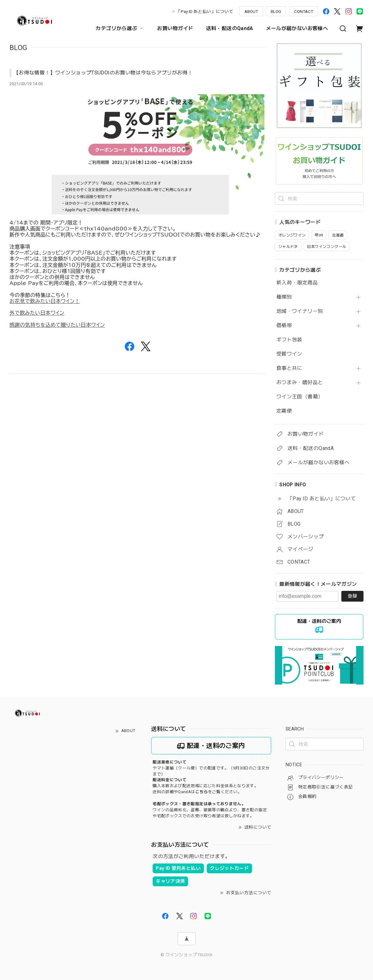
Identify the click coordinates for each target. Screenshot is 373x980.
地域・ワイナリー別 (300, 311)
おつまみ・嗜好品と (300, 383)
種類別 (284, 297)
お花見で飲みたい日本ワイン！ (45, 301)
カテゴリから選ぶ (120, 28)
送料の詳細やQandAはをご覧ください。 (197, 792)
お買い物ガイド (175, 28)
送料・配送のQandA (230, 28)
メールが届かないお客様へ (297, 28)
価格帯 (284, 326)
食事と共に (289, 368)
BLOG (276, 11)
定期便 (284, 411)
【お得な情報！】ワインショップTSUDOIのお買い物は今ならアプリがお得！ (103, 73)
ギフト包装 (289, 340)
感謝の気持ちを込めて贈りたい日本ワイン (57, 325)
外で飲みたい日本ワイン (37, 313)
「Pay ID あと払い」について (205, 11)
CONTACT (304, 11)
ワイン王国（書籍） (300, 397)
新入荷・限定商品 (297, 283)
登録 (352, 596)
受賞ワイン (289, 354)
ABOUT (251, 11)
